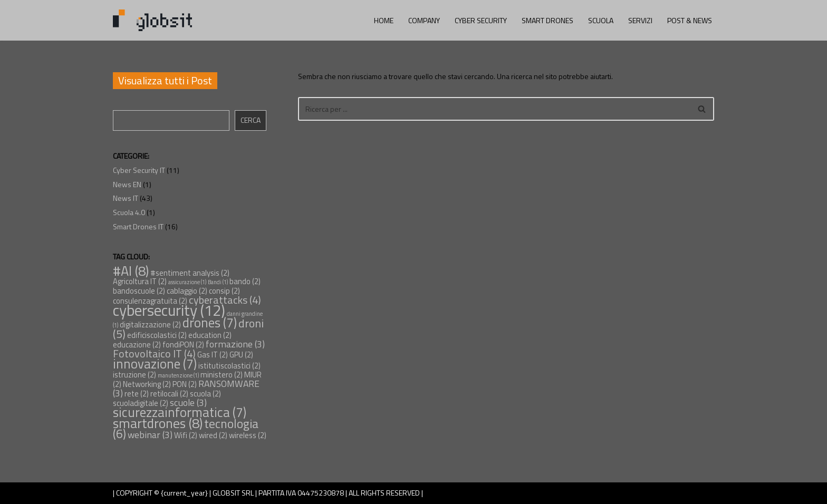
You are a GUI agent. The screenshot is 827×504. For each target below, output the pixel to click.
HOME (384, 20)
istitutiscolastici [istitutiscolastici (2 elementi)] (229, 366)
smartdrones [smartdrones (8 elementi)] (158, 423)
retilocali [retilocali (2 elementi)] (169, 394)
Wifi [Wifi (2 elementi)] (186, 435)
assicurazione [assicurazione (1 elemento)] (187, 282)
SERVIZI (640, 20)
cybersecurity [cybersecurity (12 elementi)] (169, 310)
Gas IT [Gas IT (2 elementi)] (213, 355)
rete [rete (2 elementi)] (137, 394)
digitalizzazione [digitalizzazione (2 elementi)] (150, 324)
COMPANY (424, 20)
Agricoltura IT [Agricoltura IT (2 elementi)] (140, 281)
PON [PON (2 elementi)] (185, 384)
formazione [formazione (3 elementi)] (235, 344)
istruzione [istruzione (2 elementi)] (134, 375)
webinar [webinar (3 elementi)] (150, 435)
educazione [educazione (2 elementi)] (137, 345)
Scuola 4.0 (129, 212)
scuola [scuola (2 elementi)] (205, 394)
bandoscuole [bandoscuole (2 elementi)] (139, 291)
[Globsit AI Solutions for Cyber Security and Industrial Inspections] (152, 20)
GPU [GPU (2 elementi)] (241, 355)
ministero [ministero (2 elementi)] (222, 375)
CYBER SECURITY (481, 20)
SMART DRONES (547, 20)
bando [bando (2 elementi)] (245, 281)
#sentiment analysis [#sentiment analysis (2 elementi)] (190, 273)
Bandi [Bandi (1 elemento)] (218, 282)
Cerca (251, 120)
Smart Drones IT (138, 226)
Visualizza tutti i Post (165, 80)
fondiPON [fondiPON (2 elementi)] (183, 345)
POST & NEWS (690, 20)
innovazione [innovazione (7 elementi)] (155, 364)
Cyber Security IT (139, 170)
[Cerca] (494, 109)
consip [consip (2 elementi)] (224, 291)
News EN (127, 184)
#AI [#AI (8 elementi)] (131, 271)
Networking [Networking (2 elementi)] (147, 384)
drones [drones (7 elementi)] (210, 323)
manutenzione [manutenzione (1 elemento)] (178, 375)
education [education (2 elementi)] (210, 335)
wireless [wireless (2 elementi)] (248, 435)
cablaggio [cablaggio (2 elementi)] (187, 291)
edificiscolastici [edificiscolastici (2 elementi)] (157, 335)
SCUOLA (601, 20)
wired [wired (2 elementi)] (213, 435)
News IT (126, 198)
